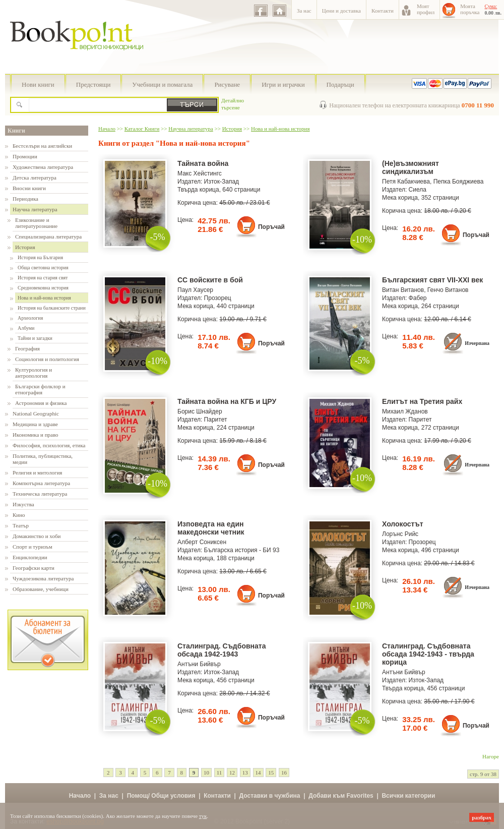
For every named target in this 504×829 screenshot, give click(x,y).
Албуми (26, 328)
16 (284, 773)
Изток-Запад (222, 182)
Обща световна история (43, 268)
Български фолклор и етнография (40, 389)
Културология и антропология (34, 373)
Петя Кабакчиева (406, 182)
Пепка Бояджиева (459, 182)
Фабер (418, 298)
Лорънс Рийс (400, 534)
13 (245, 773)
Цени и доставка (341, 11)
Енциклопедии (30, 557)
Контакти (383, 11)
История (25, 247)
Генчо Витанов (448, 290)
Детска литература (35, 177)
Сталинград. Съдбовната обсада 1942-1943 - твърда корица (428, 654)
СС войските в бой (210, 280)
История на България (40, 257)
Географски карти (34, 568)
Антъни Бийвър (199, 664)
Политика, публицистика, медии (43, 459)
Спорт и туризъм (33, 547)
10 (206, 773)
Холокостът (403, 524)
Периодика (25, 199)
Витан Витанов (403, 290)
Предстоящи (93, 84)
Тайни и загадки (35, 338)
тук (203, 816)
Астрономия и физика (41, 403)
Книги (16, 131)
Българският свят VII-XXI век (432, 280)
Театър (21, 525)
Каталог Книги (142, 129)
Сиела (418, 190)
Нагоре (491, 756)
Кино (19, 515)
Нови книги (38, 84)
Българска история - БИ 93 (242, 550)
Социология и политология (47, 359)
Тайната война (203, 163)
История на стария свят (43, 278)
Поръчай (271, 227)
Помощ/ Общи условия (161, 796)
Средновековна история (43, 288)
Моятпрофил (426, 9)
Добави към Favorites (341, 796)
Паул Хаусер (195, 290)
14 (258, 773)
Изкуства (23, 504)
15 (271, 773)
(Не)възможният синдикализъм (411, 167)
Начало (107, 129)
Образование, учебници (41, 589)
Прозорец (218, 298)
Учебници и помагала (162, 84)
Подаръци (340, 84)
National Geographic (36, 413)
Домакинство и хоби (37, 536)
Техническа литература (40, 494)
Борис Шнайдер (200, 411)
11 (219, 773)
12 (232, 773)
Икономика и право (36, 435)
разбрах (482, 817)
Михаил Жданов (405, 411)
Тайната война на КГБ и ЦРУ (227, 401)
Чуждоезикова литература (43, 578)
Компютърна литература (41, 483)
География (27, 348)
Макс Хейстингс (200, 173)
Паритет (216, 420)
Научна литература (35, 209)
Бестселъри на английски (42, 146)
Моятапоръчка (470, 9)
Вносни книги (29, 188)
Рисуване (227, 84)
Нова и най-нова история (44, 298)
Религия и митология (37, 472)
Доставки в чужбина (270, 796)
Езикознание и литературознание (36, 223)
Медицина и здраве (35, 424)
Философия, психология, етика (49, 445)
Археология (30, 318)
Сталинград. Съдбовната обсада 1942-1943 (222, 650)
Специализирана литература (48, 236)
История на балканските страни (52, 308)
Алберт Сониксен (202, 542)
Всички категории (408, 796)
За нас (304, 11)
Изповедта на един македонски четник (211, 528)
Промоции (25, 156)
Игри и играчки (283, 84)
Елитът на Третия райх (422, 401)
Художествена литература (43, 167)
